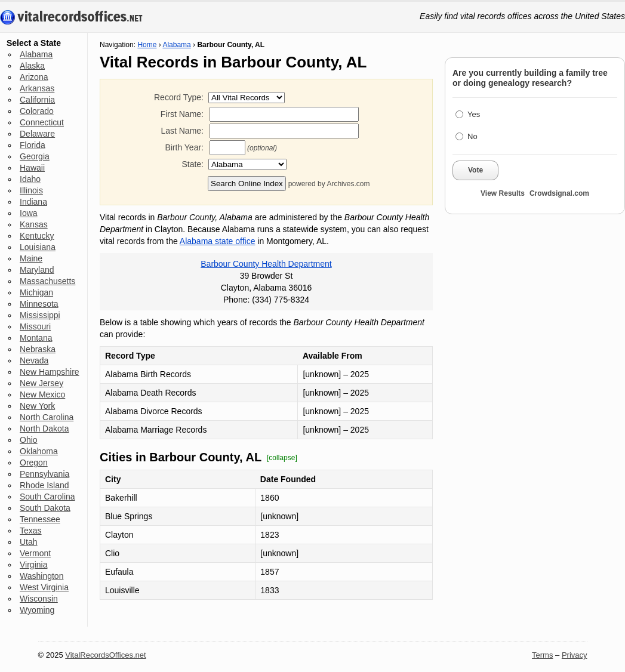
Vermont (35, 553)
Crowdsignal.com (559, 193)
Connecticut (42, 122)
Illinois (31, 190)
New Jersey (41, 383)
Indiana (33, 202)
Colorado (37, 111)
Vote (475, 170)
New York (37, 406)
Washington (41, 576)
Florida (33, 145)
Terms (542, 655)
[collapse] (282, 458)
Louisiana (38, 247)
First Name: (182, 114)
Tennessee (40, 519)
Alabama (36, 54)
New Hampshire (50, 372)
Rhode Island (44, 485)
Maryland (37, 270)
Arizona (34, 77)
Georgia (35, 156)
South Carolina (47, 497)
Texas (31, 531)
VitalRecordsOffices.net (105, 655)
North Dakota (44, 429)
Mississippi (40, 315)
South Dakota (45, 508)
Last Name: (182, 131)
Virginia (33, 565)
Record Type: (179, 97)
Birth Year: (184, 147)
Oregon (34, 463)
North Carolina (47, 417)
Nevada (34, 360)
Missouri (35, 326)
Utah (29, 542)
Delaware (37, 134)
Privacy (575, 655)
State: (193, 164)
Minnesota (39, 304)
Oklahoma (39, 451)
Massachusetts (47, 281)
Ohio (29, 440)
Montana (36, 338)
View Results (503, 193)
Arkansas (37, 88)
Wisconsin (39, 599)
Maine (31, 258)
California (37, 100)
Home (147, 45)
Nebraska (38, 349)
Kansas (34, 224)
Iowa (29, 213)
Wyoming (37, 610)
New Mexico (42, 394)
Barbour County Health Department (266, 264)
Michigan (36, 292)
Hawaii (32, 168)
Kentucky (37, 236)
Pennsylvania (44, 474)
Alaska (32, 66)
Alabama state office (218, 241)
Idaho (30, 179)
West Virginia (44, 587)
